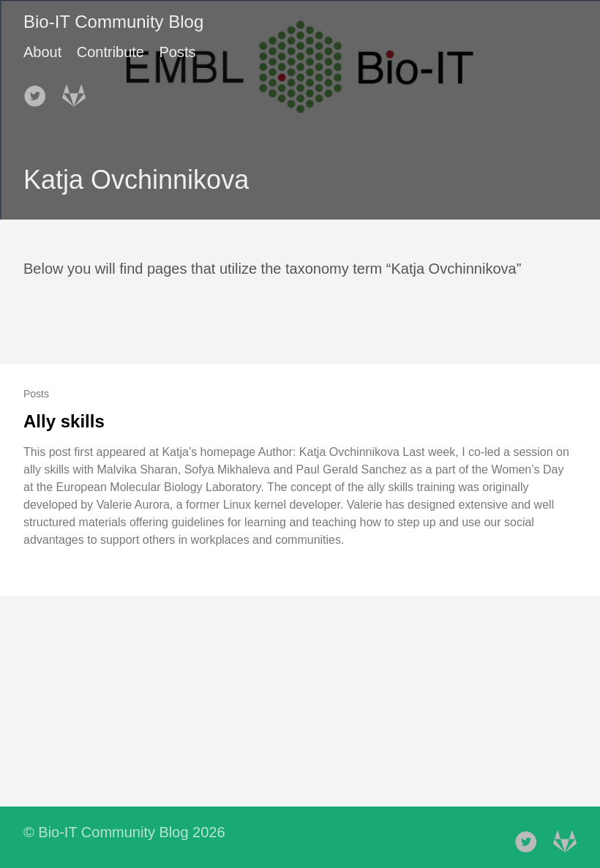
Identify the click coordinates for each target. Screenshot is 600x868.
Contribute (110, 52)
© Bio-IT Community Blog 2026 (124, 832)
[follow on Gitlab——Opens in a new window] (78, 91)
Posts (177, 52)
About (42, 52)
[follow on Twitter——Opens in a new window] (40, 91)
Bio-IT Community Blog (113, 22)
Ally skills (64, 421)
